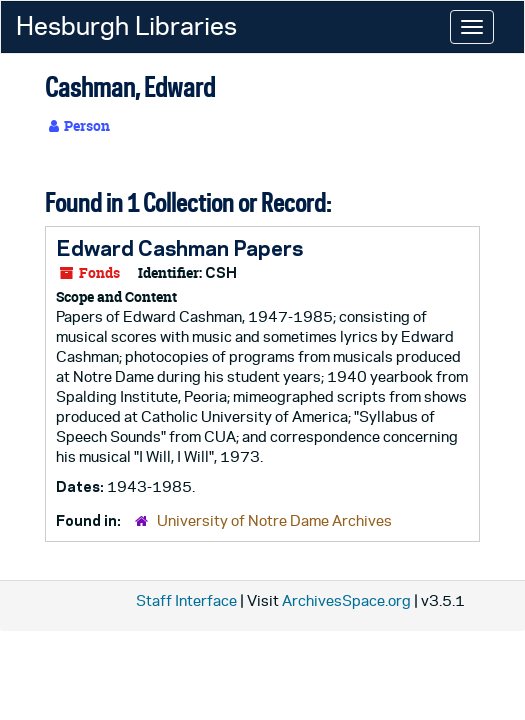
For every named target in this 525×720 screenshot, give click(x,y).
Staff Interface (186, 600)
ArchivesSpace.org (346, 600)
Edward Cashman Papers (179, 248)
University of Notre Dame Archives (274, 520)
